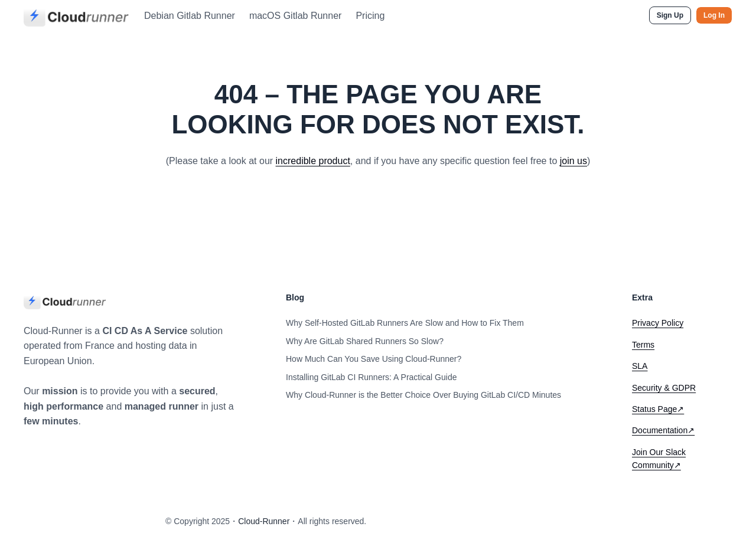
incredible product (313, 161)
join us (573, 161)
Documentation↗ (663, 430)
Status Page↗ (658, 409)
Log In (714, 15)
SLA (640, 366)
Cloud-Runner (264, 521)
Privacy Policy (658, 323)
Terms (643, 345)
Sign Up (670, 15)
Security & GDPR (664, 388)
